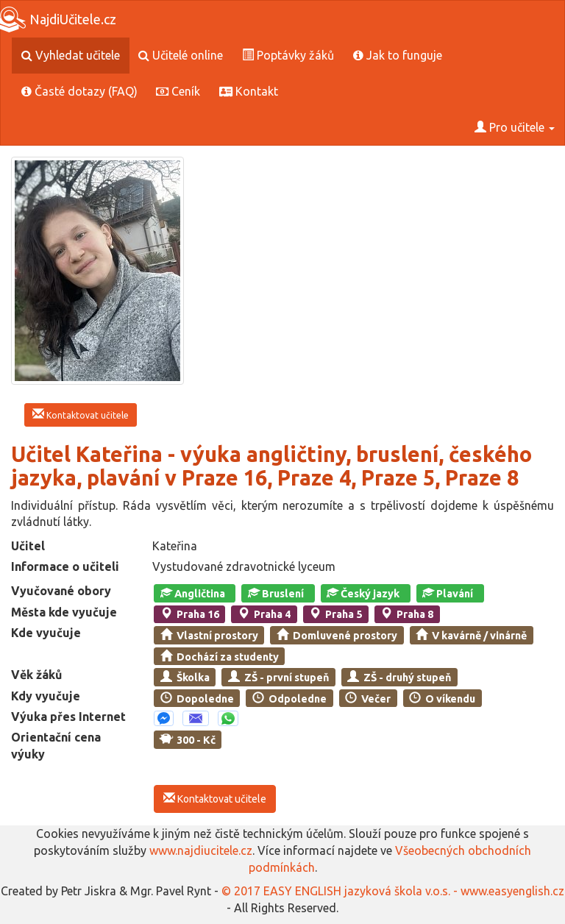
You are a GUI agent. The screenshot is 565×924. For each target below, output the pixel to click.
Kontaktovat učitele (81, 414)
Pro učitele (515, 127)
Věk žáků (36, 675)
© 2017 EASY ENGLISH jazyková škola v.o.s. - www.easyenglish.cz (393, 891)
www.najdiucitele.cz (201, 850)
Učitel (28, 546)
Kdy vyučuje (46, 696)
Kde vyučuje (46, 633)
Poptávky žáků (288, 55)
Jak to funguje (398, 55)
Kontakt (249, 91)
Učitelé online (181, 55)
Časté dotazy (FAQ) (79, 91)
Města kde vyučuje (64, 612)
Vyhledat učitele (71, 55)
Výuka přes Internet (68, 717)
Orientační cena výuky (56, 746)
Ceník (178, 91)
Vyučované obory (61, 591)
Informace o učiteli (65, 566)
